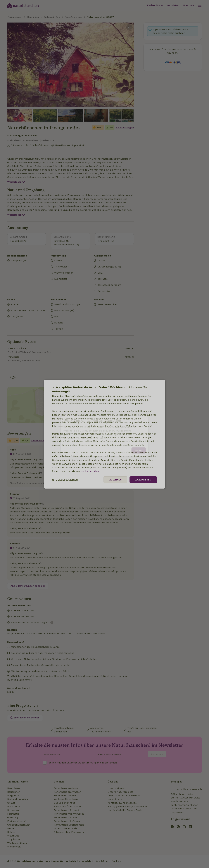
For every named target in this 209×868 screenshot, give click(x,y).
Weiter (139, 449)
